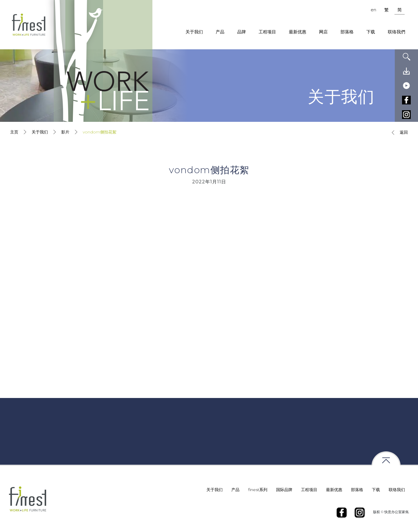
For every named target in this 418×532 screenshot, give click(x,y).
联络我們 (397, 32)
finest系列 (258, 490)
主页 (14, 132)
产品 (220, 32)
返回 (399, 133)
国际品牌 (284, 490)
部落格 (347, 32)
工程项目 (267, 32)
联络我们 (397, 490)
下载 (371, 32)
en (373, 10)
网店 (323, 32)
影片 (65, 132)
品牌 (242, 32)
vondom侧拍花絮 (100, 132)
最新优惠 (298, 32)
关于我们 (194, 32)
